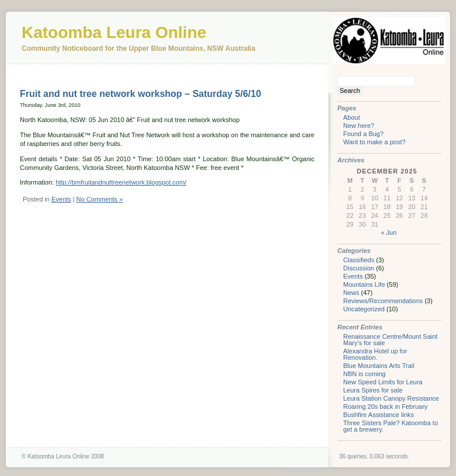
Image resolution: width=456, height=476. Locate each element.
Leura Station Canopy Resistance (391, 398)
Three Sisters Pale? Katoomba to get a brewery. (391, 426)
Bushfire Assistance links (379, 415)
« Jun (388, 232)
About (352, 117)
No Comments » (100, 199)
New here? (359, 126)
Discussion (359, 268)
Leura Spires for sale (373, 390)
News (351, 293)
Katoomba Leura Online (114, 32)
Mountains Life (364, 284)
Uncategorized (364, 309)
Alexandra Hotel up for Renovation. (375, 354)
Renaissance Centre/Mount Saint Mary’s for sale (390, 340)
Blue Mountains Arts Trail (379, 366)
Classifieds (359, 260)
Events (61, 199)
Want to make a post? (374, 142)
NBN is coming (365, 374)
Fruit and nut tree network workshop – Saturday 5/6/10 (141, 94)
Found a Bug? (363, 134)
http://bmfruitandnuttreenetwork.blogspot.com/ (121, 182)
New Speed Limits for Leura (383, 382)
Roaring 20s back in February (385, 406)
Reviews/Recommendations (383, 301)
